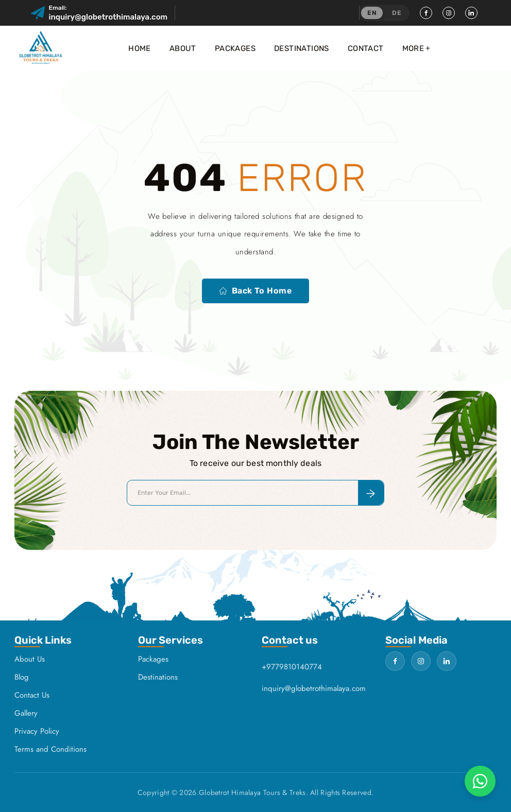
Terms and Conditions (50, 749)
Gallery (26, 713)
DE (397, 13)
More (413, 48)
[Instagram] (449, 13)
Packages (235, 48)
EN (372, 13)
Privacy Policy (37, 731)
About (183, 48)
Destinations (302, 48)
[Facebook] (426, 13)
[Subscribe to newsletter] (371, 493)
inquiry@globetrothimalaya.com (108, 17)
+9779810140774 (292, 667)
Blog (22, 677)
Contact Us (32, 695)
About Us (30, 659)
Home (140, 48)
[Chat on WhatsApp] (480, 781)
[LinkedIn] (471, 13)
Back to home (256, 291)
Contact (366, 48)
